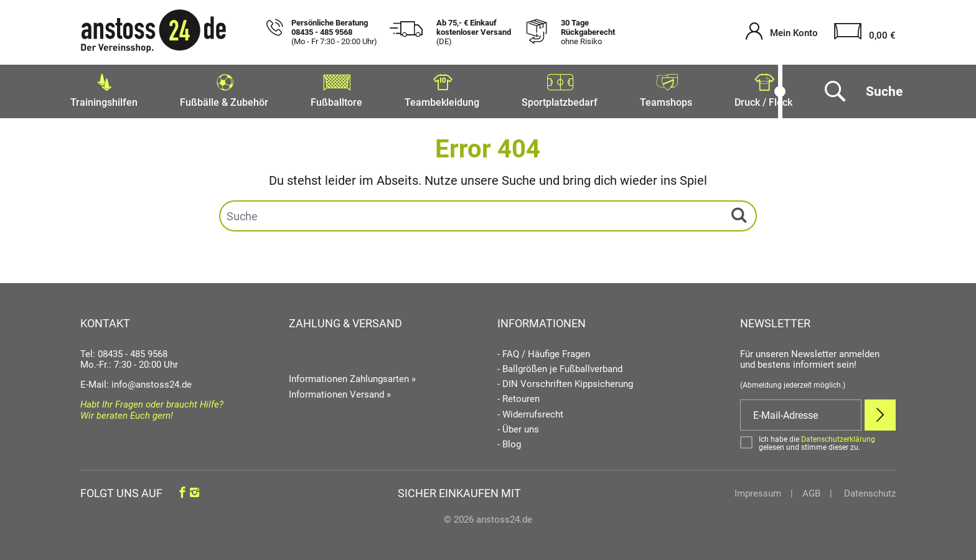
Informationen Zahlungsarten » (352, 375)
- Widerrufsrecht (530, 411)
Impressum (758, 490)
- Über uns (518, 426)
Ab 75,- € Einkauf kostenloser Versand (474, 32)
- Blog (509, 441)
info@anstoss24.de (152, 381)
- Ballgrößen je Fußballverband (560, 366)
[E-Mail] (801, 411)
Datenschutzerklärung (838, 436)
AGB (811, 490)
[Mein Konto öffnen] (782, 33)
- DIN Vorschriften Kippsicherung (565, 380)
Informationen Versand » (340, 391)
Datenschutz (869, 490)
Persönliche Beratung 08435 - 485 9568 (334, 32)
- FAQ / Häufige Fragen (544, 351)
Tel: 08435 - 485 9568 (124, 350)
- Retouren (518, 395)
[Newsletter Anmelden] (880, 411)
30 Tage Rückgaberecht (588, 32)
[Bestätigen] (818, 440)
